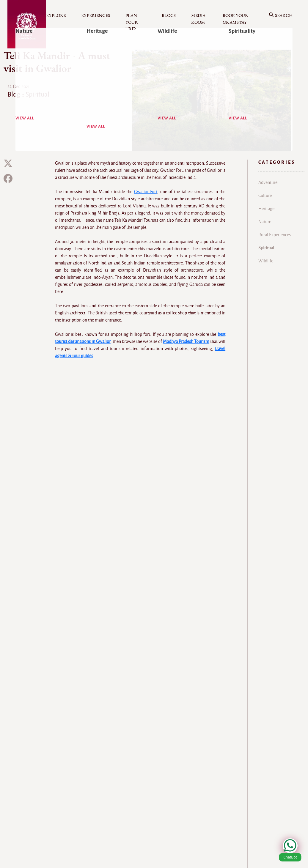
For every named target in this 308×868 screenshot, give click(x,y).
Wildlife (266, 261)
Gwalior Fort (146, 192)
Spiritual (266, 248)
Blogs (169, 16)
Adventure (268, 182)
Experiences (96, 16)
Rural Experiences (275, 235)
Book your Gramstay (235, 19)
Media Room (198, 19)
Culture (265, 196)
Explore (56, 16)
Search (281, 16)
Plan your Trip (132, 22)
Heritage (266, 209)
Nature (265, 222)
